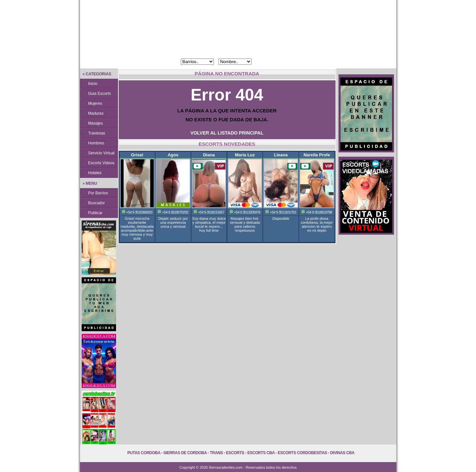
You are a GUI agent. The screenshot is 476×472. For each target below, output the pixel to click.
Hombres (96, 143)
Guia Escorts (100, 94)
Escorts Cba (261, 453)
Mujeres (95, 103)
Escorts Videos (101, 163)
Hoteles (95, 173)
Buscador (97, 203)
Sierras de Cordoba (185, 453)
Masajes (96, 123)
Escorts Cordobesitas (302, 453)
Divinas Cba (342, 453)
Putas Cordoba (144, 453)
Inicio (93, 84)
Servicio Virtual (101, 153)
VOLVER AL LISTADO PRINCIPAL (227, 133)
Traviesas (97, 133)
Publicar (95, 213)
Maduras (96, 113)
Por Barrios (98, 193)
